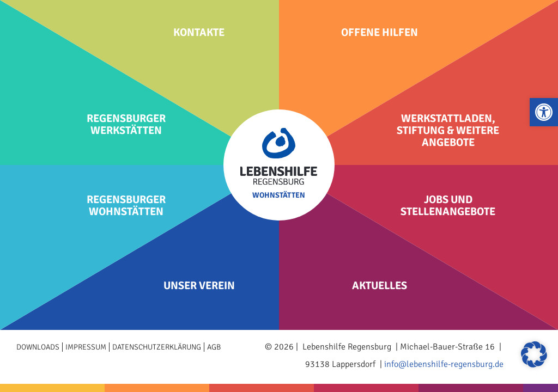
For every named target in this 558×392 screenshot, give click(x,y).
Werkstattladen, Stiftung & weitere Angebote (448, 131)
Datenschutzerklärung (157, 347)
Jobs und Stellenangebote (448, 206)
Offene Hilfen (380, 33)
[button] (544, 112)
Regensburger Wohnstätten (126, 206)
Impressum (86, 347)
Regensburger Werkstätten (126, 125)
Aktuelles (380, 286)
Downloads (38, 347)
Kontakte (199, 33)
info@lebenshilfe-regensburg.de (444, 364)
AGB (214, 347)
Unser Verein (199, 286)
